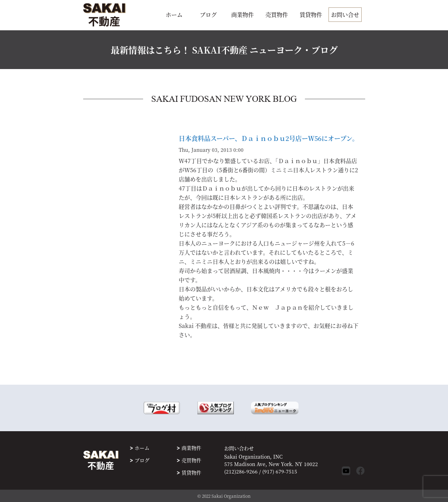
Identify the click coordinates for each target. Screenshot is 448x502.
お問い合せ (345, 15)
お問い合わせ (239, 448)
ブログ (208, 15)
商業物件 (243, 15)
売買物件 (277, 15)
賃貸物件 (311, 15)
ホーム (174, 15)
